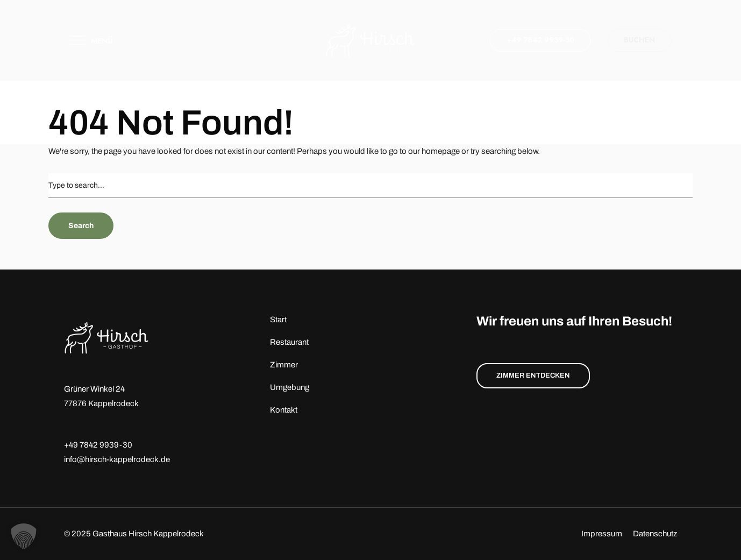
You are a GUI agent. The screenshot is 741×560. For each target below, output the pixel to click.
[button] (24, 536)
